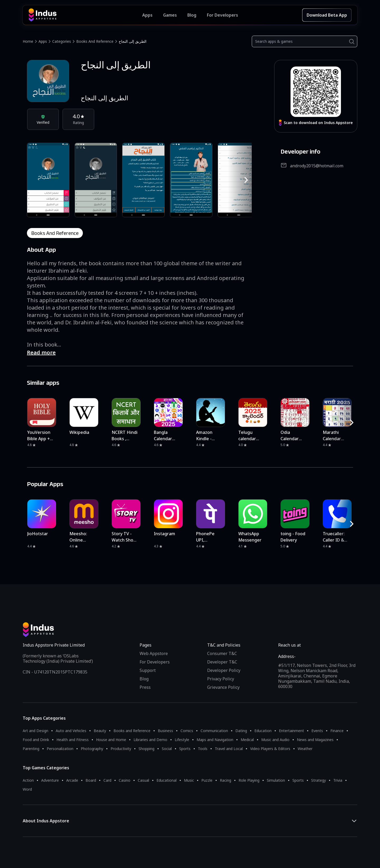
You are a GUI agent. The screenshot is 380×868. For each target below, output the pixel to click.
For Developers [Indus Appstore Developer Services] (222, 15)
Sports (185, 749)
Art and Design (35, 731)
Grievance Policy (223, 687)
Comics (187, 731)
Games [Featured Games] (170, 15)
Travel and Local (229, 749)
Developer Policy (224, 670)
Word (27, 789)
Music (189, 780)
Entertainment (291, 731)
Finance (337, 731)
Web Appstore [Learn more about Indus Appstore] (154, 653)
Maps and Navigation (215, 740)
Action (28, 780)
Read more (41, 352)
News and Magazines (315, 740)
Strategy (319, 780)
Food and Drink (36, 740)
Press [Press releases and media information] (145, 687)
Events (317, 731)
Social (167, 749)
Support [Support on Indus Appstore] (148, 670)
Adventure (50, 780)
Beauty (100, 731)
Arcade (72, 780)
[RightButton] (246, 180)
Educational (167, 780)
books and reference (55, 233)
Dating (241, 731)
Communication (214, 731)
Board (91, 780)
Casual (143, 780)
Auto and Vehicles (71, 731)
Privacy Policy (221, 679)
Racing (225, 780)
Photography (92, 749)
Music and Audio (275, 740)
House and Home (111, 740)
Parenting (31, 749)
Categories (62, 41)
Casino (125, 780)
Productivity (121, 749)
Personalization (60, 749)
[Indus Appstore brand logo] (85, 15)
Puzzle (207, 780)
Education (263, 731)
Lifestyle (182, 740)
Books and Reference (95, 41)
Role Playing (249, 780)
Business (165, 731)
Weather (305, 749)
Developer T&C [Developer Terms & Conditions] (222, 662)
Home (28, 41)
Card (107, 780)
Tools (203, 749)
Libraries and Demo (150, 740)
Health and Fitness (73, 740)
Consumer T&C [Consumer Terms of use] (222, 653)
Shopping (146, 749)
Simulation (276, 780)
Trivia (338, 780)
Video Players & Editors (270, 749)
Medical (247, 740)
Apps (43, 41)
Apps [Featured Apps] (147, 15)
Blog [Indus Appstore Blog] (192, 15)
